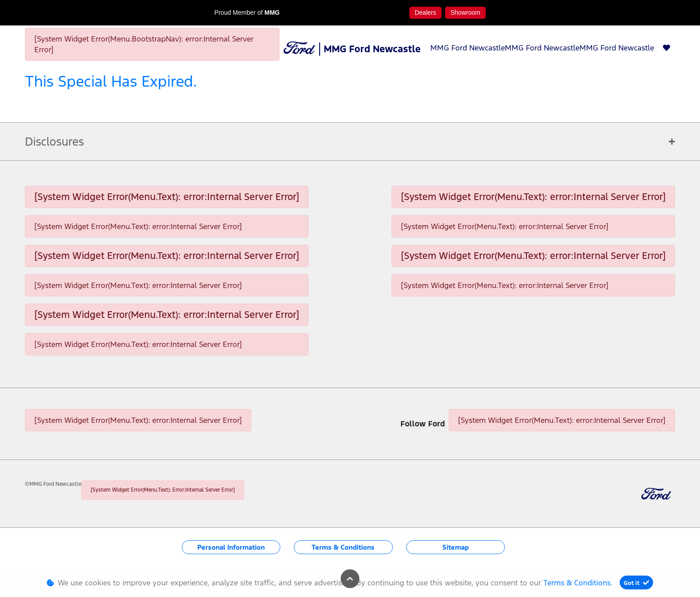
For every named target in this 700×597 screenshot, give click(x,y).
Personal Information (231, 547)
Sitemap (456, 547)
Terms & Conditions (343, 547)
